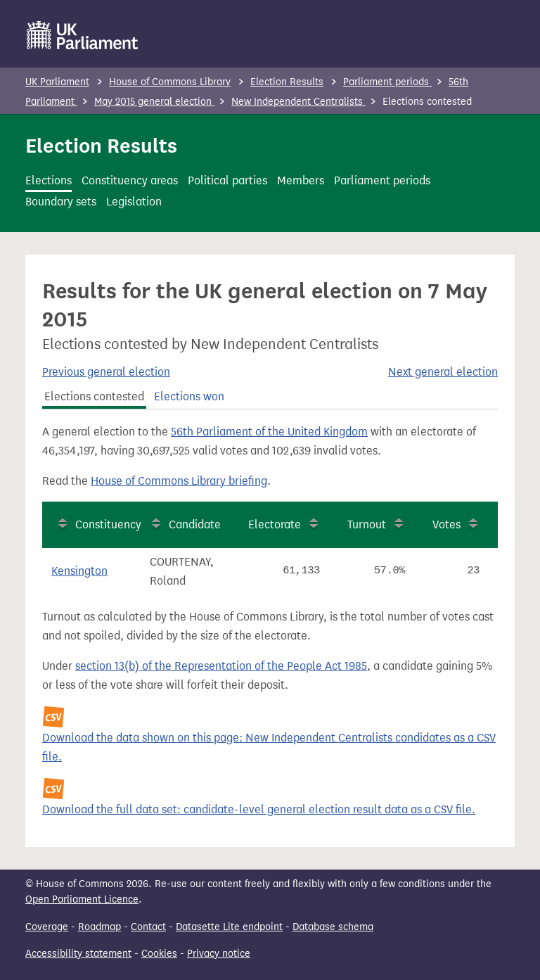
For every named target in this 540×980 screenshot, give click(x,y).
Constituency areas (130, 180)
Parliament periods (387, 82)
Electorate (275, 524)
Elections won (189, 396)
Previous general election (106, 372)
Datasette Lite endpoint (229, 927)
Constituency (108, 524)
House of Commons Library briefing (179, 481)
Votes (446, 524)
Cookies (159, 954)
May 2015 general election (154, 102)
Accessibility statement (78, 954)
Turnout (367, 524)
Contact (148, 927)
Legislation (134, 202)
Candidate (195, 524)
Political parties (227, 180)
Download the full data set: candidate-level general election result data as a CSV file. (259, 809)
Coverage (47, 927)
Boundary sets (61, 202)
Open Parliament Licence (82, 899)
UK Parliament (57, 82)
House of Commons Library (170, 82)
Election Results (287, 82)
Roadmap (99, 927)
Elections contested (94, 396)
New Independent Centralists (298, 102)
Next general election (443, 372)
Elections (49, 180)
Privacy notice (219, 954)
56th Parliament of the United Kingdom (269, 432)
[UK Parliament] (83, 35)
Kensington (79, 571)
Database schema (333, 927)
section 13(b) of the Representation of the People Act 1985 (221, 666)
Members (301, 180)
